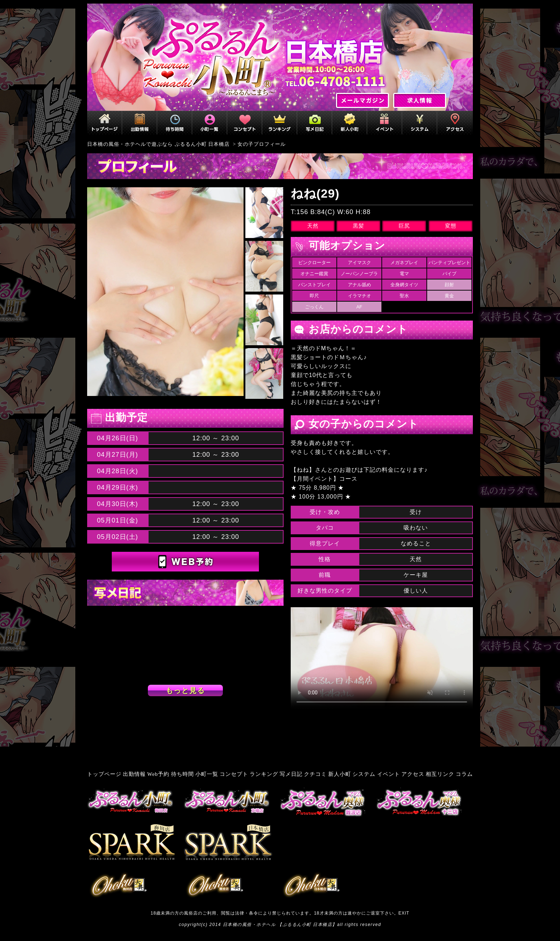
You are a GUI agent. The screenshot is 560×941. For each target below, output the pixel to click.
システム (364, 774)
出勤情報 (134, 774)
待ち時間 (182, 774)
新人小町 (340, 774)
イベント (389, 774)
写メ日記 (291, 774)
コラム (464, 774)
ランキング (264, 774)
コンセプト (234, 774)
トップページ (104, 774)
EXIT (404, 913)
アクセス (413, 774)
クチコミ (315, 774)
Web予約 (158, 774)
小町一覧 (207, 774)
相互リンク (440, 774)
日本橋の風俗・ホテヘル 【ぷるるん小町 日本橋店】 (280, 925)
